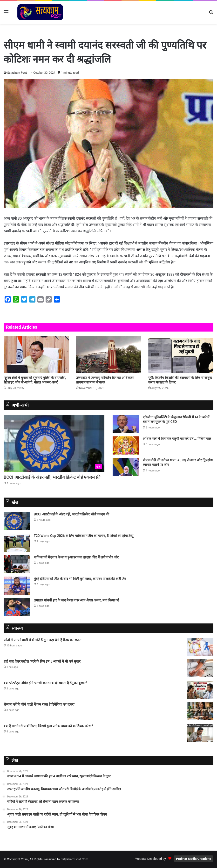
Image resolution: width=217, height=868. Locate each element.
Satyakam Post (17, 73)
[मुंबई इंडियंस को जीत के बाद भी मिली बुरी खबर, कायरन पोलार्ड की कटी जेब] (17, 586)
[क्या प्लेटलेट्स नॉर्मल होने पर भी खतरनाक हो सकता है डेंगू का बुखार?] (200, 690)
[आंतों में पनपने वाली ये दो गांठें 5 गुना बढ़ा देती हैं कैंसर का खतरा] (200, 647)
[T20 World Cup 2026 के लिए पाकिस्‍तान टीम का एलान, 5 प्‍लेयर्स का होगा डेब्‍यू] (17, 543)
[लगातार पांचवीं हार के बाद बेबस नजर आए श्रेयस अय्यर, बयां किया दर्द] (17, 607)
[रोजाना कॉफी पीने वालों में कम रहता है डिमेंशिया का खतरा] (200, 711)
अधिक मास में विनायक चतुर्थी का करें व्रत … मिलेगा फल (177, 439)
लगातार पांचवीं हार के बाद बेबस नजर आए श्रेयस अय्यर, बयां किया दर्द (76, 600)
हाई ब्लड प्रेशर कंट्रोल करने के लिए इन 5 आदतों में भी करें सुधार (42, 661)
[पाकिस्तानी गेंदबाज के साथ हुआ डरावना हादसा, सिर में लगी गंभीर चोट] (17, 564)
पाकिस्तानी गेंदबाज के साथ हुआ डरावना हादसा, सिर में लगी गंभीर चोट (76, 557)
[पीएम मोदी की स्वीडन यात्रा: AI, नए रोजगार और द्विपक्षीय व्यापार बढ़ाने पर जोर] (126, 467)
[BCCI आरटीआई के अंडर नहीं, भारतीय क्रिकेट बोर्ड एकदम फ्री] (54, 443)
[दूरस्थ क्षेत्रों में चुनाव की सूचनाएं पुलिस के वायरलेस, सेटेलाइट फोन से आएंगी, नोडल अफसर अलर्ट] (36, 355)
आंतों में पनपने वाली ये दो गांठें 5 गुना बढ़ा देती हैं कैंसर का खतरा (43, 640)
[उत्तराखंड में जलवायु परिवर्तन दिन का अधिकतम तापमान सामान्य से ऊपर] (108, 355)
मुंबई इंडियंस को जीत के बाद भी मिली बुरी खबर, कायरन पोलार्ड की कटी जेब (80, 579)
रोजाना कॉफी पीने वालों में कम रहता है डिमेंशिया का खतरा (39, 704)
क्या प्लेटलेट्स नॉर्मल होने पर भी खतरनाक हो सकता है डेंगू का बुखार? (46, 683)
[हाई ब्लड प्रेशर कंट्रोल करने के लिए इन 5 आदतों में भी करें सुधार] (200, 668)
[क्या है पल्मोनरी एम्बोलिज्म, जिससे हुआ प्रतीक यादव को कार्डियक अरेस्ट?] (200, 733)
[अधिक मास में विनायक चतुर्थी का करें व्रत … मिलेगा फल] (126, 445)
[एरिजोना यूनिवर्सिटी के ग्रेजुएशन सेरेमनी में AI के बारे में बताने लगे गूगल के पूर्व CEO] (126, 424)
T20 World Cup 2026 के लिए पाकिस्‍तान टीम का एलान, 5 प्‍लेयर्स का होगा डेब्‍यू (84, 536)
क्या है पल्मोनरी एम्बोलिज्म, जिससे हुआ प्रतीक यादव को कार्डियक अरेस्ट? (49, 726)
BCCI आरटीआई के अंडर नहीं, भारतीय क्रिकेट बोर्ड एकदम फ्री (52, 477)
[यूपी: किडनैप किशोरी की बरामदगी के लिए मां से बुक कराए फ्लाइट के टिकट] (181, 355)
